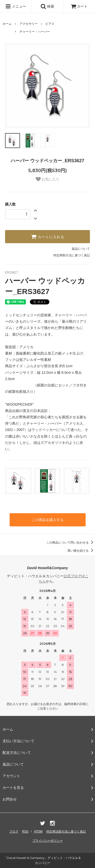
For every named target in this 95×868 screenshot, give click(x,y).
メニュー (16, 6)
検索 (47, 6)
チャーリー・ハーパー (35, 32)
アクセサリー (29, 24)
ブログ (14, 832)
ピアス (50, 24)
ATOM (38, 832)
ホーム (7, 24)
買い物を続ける (81, 551)
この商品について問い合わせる (71, 543)
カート (79, 6)
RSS (25, 832)
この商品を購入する (48, 520)
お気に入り (48, 179)
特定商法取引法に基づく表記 (66, 832)
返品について (81, 249)
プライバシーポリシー (48, 841)
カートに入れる (48, 237)
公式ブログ (72, 576)
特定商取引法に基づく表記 (72, 255)
